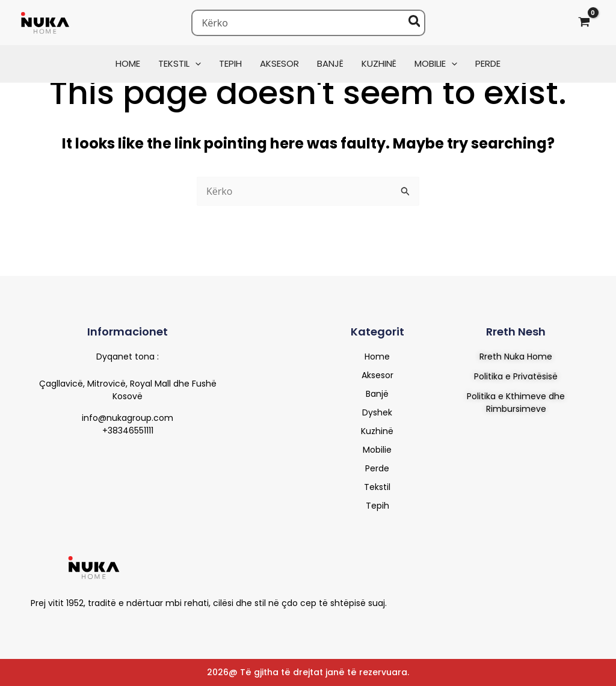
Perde (377, 468)
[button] (195, 63)
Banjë (377, 394)
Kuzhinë (377, 431)
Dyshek (377, 412)
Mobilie (377, 450)
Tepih (377, 506)
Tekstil (377, 487)
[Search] (415, 23)
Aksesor (377, 375)
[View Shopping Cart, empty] (584, 23)
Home (377, 357)
